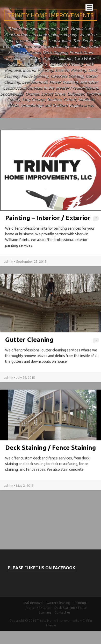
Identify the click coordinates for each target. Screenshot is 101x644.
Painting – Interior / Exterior (48, 218)
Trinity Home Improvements (51, 15)
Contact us (62, 612)
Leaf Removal (33, 603)
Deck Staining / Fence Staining (51, 450)
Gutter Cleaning (29, 344)
